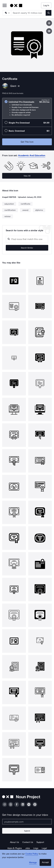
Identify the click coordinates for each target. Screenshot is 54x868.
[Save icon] (49, 23)
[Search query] (27, 239)
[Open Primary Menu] (5, 6)
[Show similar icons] (49, 31)
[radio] (27, 108)
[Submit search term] (49, 13)
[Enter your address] (27, 822)
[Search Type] (7, 13)
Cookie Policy (32, 854)
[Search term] (29, 13)
